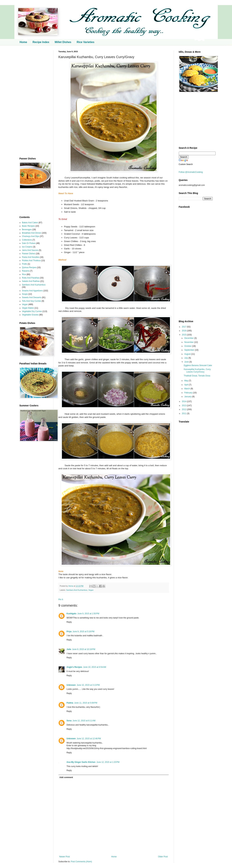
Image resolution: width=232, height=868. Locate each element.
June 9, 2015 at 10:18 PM (84, 649)
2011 (184, 414)
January (188, 397)
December (189, 338)
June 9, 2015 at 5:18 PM (83, 632)
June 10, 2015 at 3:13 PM (88, 685)
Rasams (26, 271)
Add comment (66, 777)
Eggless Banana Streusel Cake (198, 365)
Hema (71, 586)
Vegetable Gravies (30, 315)
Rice (24, 274)
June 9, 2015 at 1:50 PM (88, 614)
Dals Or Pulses (29, 243)
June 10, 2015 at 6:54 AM (95, 667)
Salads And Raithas (31, 281)
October (188, 346)
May (186, 381)
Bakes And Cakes (30, 223)
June (187, 362)
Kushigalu (72, 614)
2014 (184, 401)
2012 (184, 409)
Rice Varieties (85, 42)
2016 (184, 331)
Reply (69, 622)
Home (23, 42)
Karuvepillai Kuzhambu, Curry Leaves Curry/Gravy (197, 370)
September (189, 350)
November (189, 342)
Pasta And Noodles (31, 257)
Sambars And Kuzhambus (77, 590)
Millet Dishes (63, 42)
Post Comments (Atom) (81, 862)
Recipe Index (41, 42)
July (186, 358)
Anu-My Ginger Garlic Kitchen (81, 762)
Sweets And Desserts (32, 297)
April (186, 385)
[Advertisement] (34, 101)
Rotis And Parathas (31, 278)
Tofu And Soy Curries (32, 301)
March (187, 389)
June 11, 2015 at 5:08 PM (86, 703)
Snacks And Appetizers (32, 291)
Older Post (163, 857)
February (189, 393)
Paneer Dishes (29, 254)
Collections (27, 240)
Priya (69, 632)
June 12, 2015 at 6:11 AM (84, 721)
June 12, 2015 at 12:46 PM (89, 739)
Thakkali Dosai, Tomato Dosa (197, 376)
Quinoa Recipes (29, 267)
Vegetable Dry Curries (32, 311)
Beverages (27, 230)
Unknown (71, 685)
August (188, 354)
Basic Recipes (28, 226)
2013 (184, 406)
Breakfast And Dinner (32, 233)
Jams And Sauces (30, 250)
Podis (25, 264)
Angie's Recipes (74, 667)
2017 (184, 327)
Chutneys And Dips (31, 236)
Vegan (91, 590)
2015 (184, 335)
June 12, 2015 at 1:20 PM (108, 762)
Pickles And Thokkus (31, 261)
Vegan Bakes (28, 308)
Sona (69, 721)
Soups (25, 294)
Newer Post (65, 857)
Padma (70, 703)
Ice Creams (27, 247)
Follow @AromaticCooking (191, 172)
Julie (69, 649)
